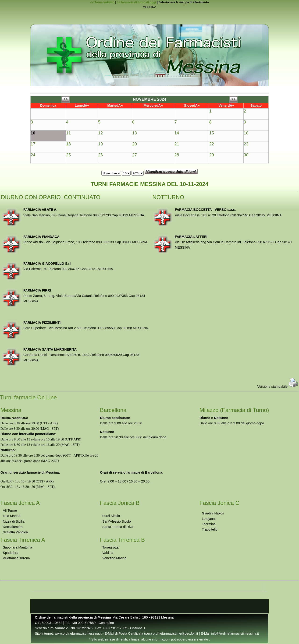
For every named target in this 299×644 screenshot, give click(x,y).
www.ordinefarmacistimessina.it (78, 633)
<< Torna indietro (102, 2)
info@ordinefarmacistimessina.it (235, 633)
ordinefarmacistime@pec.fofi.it (175, 633)
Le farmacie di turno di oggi (136, 2)
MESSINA (149, 7)
